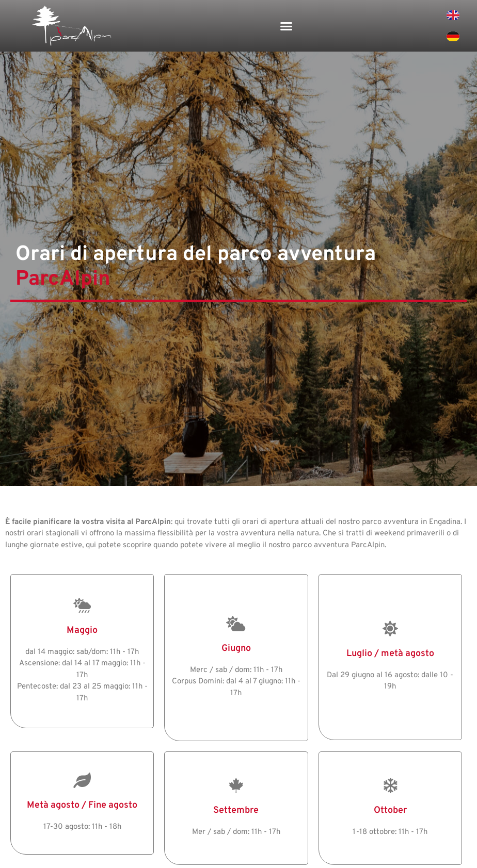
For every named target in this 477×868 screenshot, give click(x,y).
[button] (287, 26)
